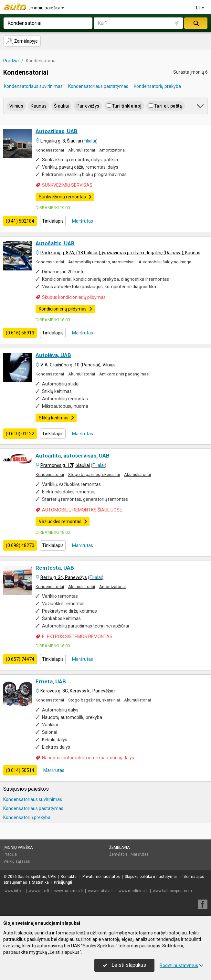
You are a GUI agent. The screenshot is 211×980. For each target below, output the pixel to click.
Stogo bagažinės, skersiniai (94, 474)
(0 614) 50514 (20, 770)
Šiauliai (61, 106)
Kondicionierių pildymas (66, 309)
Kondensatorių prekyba (157, 86)
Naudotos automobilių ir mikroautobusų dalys (88, 758)
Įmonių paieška (47, 8)
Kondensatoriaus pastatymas (98, 86)
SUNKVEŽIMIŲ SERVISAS (67, 185)
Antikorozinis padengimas (124, 374)
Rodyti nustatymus (182, 965)
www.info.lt (14, 891)
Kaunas (39, 106)
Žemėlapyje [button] (22, 41)
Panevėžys (88, 106)
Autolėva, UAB (53, 355)
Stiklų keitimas (57, 418)
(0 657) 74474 (20, 659)
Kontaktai (69, 877)
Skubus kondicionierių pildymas (74, 297)
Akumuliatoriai (82, 150)
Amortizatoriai (112, 150)
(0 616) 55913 (20, 333)
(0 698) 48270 (20, 545)
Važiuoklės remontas (63, 522)
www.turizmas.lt (69, 891)
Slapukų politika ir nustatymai (151, 877)
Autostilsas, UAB (57, 131)
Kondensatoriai (50, 150)
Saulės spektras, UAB (37, 877)
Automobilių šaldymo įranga (165, 262)
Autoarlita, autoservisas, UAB (73, 456)
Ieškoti (196, 23)
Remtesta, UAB (55, 568)
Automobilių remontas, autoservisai (101, 262)
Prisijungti (63, 882)
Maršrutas (82, 221)
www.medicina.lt (133, 891)
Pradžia (10, 854)
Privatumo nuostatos (101, 877)
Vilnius (16, 106)
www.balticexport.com (172, 891)
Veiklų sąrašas (17, 861)
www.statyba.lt (101, 891)
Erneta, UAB (51, 681)
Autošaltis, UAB (55, 243)
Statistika (40, 882)
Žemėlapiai (120, 848)
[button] (201, 107)
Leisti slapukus (124, 965)
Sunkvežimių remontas (65, 197)
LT (201, 8)
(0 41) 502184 (20, 221)
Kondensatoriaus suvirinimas (33, 86)
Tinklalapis (53, 221)
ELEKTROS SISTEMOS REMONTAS (77, 637)
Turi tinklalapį (124, 106)
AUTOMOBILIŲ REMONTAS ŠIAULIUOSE (82, 510)
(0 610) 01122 (20, 434)
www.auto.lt (39, 891)
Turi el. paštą (165, 106)
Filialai (90, 141)
